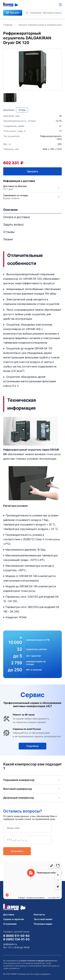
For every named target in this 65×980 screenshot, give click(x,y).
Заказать (33, 171)
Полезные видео (43, 924)
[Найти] (27, 13)
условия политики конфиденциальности (37, 961)
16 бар (22, 110)
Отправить (17, 851)
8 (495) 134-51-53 (16, 939)
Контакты (39, 914)
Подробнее (32, 746)
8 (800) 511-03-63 (16, 936)
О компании (10, 924)
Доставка (9, 914)
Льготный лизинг (43, 919)
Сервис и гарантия (14, 919)
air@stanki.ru (10, 944)
